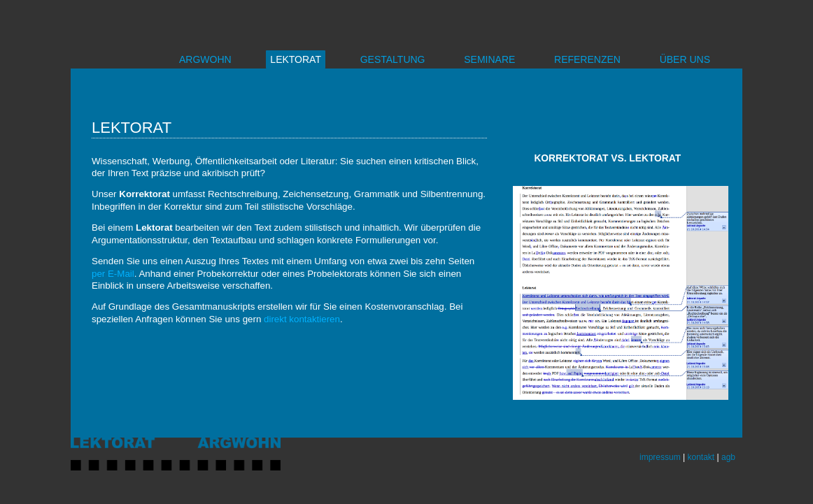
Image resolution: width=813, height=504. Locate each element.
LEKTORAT (296, 59)
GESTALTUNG (393, 59)
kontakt (701, 457)
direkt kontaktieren (302, 319)
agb (728, 457)
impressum (660, 457)
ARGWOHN (205, 59)
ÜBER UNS (685, 59)
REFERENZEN (587, 59)
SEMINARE (489, 59)
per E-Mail (113, 274)
